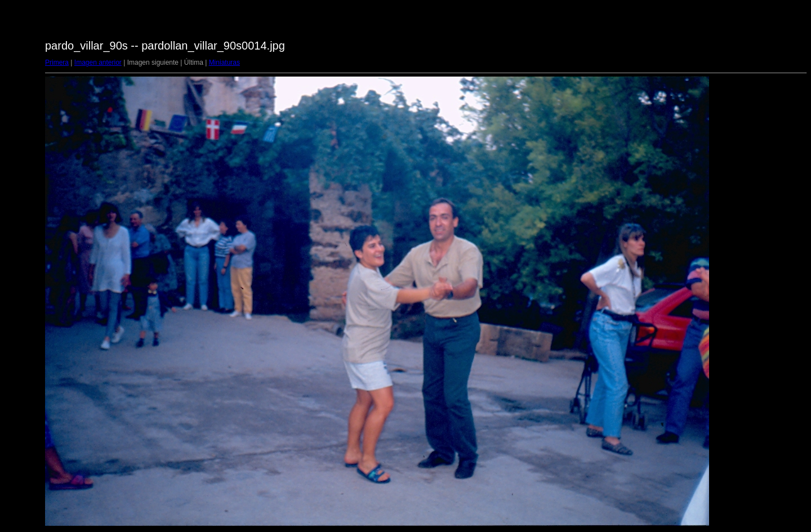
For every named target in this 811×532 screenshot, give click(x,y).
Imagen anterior (98, 62)
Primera (57, 62)
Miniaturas (224, 62)
